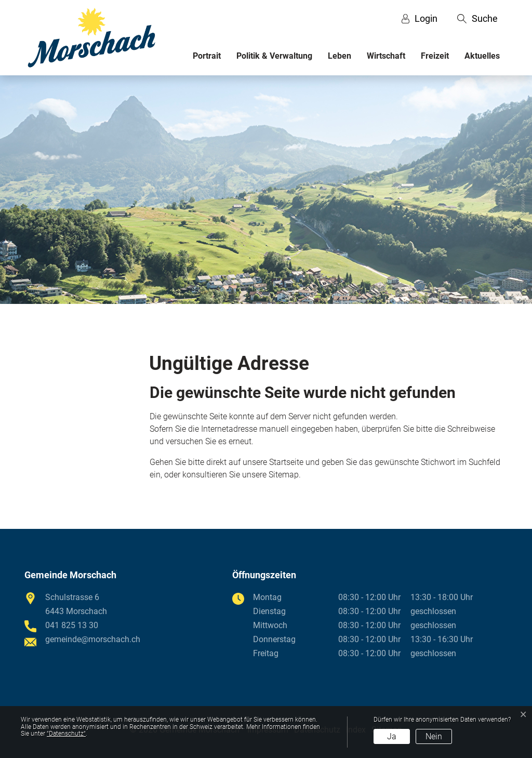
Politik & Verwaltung (274, 56)
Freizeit (435, 56)
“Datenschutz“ (66, 734)
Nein (434, 736)
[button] (477, 19)
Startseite (286, 462)
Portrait (207, 56)
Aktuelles (482, 56)
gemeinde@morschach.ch (93, 639)
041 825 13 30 (72, 625)
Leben (340, 56)
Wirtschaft (386, 56)
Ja (392, 736)
